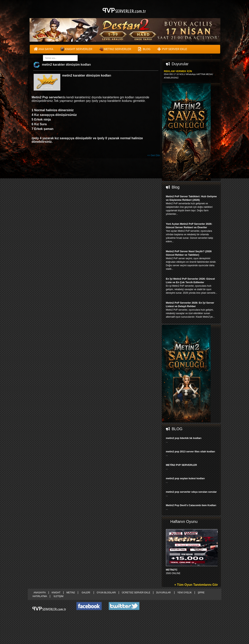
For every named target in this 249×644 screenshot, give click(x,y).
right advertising (124, 322)
